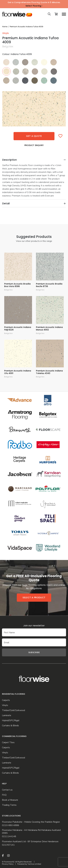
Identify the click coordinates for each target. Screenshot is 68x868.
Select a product (34, 598)
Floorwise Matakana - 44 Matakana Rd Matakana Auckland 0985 (31, 832)
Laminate (7, 715)
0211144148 (9, 837)
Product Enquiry (34, 145)
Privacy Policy (8, 864)
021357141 (8, 845)
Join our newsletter (34, 626)
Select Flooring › (34, 6)
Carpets (6, 700)
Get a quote (34, 136)
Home (5, 27)
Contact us (7, 790)
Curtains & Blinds (10, 726)
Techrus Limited (34, 864)
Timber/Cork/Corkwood (13, 710)
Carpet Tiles (8, 743)
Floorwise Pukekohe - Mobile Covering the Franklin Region (31, 822)
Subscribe (34, 652)
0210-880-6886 (11, 825)
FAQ (4, 795)
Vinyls (5, 705)
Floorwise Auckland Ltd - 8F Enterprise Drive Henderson (30, 842)
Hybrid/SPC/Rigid (11, 721)
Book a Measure (10, 800)
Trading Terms (9, 805)
